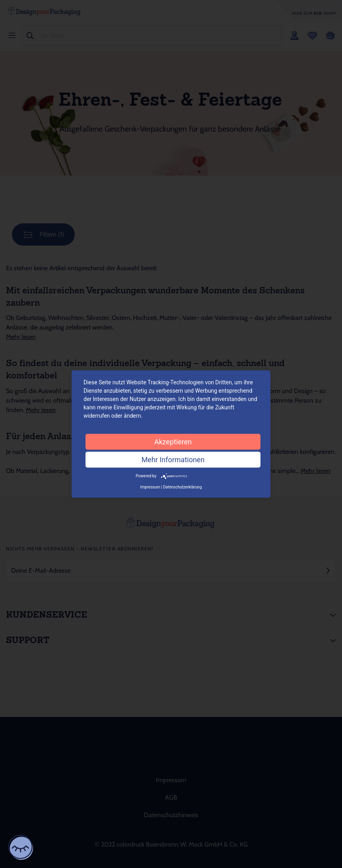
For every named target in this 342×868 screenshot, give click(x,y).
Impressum (150, 487)
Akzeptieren (173, 442)
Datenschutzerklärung (182, 487)
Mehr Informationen (173, 460)
